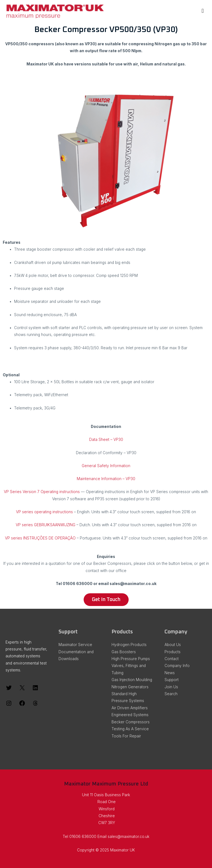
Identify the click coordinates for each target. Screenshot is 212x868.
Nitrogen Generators (130, 687)
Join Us (171, 687)
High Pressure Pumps (131, 659)
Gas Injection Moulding (132, 680)
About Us (173, 645)
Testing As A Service (130, 729)
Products (173, 652)
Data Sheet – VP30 (106, 440)
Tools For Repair (126, 736)
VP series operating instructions (44, 512)
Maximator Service (75, 645)
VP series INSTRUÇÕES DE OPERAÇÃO (40, 538)
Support (172, 680)
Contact (172, 659)
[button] (106, 600)
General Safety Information (106, 466)
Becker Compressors (131, 722)
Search (171, 694)
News (170, 673)
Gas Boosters (124, 652)
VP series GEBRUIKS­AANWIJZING (46, 525)
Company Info (177, 666)
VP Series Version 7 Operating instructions (42, 492)
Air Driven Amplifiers (130, 708)
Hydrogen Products (129, 645)
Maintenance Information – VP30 (106, 479)
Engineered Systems (130, 715)
